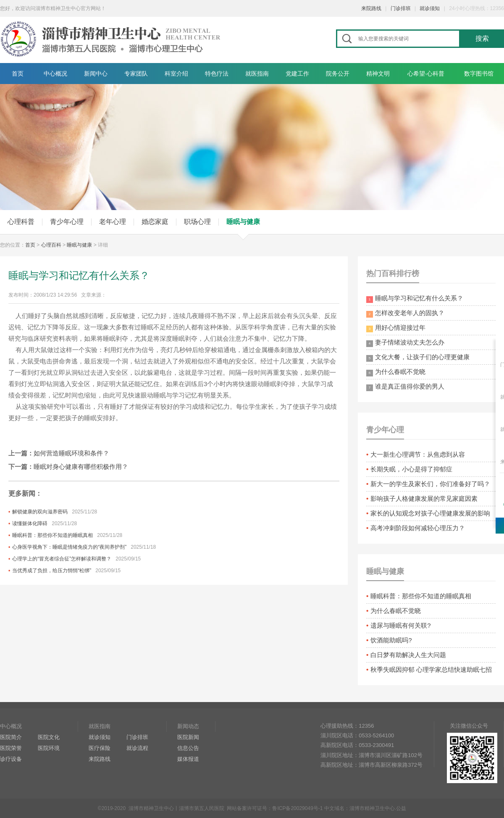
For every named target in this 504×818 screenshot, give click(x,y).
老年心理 (113, 222)
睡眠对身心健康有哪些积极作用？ (81, 467)
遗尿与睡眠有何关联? (400, 625)
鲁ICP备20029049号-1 (297, 808)
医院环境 (49, 748)
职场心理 (197, 222)
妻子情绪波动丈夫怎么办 (405, 343)
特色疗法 (217, 74)
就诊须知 (430, 8)
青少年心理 (67, 222)
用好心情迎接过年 (396, 328)
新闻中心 (96, 74)
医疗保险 (100, 748)
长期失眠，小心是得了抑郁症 (411, 469)
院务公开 (338, 74)
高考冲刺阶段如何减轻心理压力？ (418, 528)
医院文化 (49, 737)
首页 (18, 74)
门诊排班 (401, 8)
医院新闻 (188, 737)
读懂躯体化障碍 (30, 523)
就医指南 (257, 74)
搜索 (482, 38)
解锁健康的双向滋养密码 (40, 512)
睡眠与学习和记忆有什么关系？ (415, 299)
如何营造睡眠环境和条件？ (71, 453)
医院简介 (11, 737)
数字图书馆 (479, 74)
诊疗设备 (11, 759)
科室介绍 (176, 74)
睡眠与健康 (243, 222)
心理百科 (51, 245)
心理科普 (21, 222)
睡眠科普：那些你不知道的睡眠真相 (52, 535)
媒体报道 (188, 759)
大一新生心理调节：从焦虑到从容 (418, 454)
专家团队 (136, 74)
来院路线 (371, 8)
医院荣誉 (11, 748)
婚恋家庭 (155, 222)
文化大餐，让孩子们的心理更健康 (418, 358)
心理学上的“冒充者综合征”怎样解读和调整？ (62, 559)
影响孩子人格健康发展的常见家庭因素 (424, 498)
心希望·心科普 (426, 74)
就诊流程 (137, 748)
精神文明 (378, 74)
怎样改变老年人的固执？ (405, 313)
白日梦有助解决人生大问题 (408, 655)
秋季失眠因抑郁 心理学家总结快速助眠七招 (431, 669)
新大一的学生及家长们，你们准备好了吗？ (430, 484)
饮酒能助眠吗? (391, 640)
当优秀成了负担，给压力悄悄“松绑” (52, 571)
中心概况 (55, 74)
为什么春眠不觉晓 (396, 372)
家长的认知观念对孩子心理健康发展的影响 (430, 513)
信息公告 (188, 748)
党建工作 (297, 74)
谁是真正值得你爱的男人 (405, 387)
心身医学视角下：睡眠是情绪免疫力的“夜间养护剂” (69, 547)
